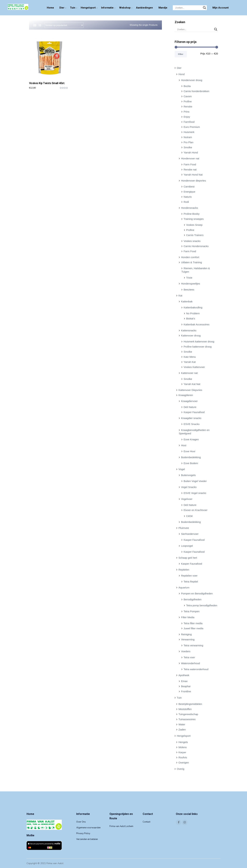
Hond (182, 74)
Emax (184, 681)
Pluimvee (184, 528)
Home (50, 8)
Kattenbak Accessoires (197, 324)
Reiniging (186, 634)
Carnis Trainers (195, 235)
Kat (181, 295)
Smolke (188, 147)
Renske (188, 106)
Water (182, 724)
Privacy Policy (83, 833)
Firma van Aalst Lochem (121, 826)
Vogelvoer (187, 499)
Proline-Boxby (192, 214)
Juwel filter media (194, 628)
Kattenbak (187, 301)
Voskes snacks (192, 241)
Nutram (188, 137)
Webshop (125, 8)
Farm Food (190, 164)
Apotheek (184, 675)
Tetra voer (189, 657)
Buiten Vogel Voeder (195, 481)
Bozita (187, 86)
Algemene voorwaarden (88, 828)
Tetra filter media (193, 623)
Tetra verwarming (193, 645)
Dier (62, 8)
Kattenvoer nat (189, 373)
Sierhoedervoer (190, 534)
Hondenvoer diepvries (194, 181)
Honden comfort (190, 257)
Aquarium (184, 587)
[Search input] (188, 8)
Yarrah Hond (191, 152)
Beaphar (186, 686)
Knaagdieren (186, 395)
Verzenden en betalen (87, 839)
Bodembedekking (191, 457)
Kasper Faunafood (194, 412)
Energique (189, 192)
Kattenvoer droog (191, 336)
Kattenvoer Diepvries (190, 390)
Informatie (107, 8)
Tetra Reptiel (191, 582)
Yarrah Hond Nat (193, 175)
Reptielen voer (189, 576)
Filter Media (188, 617)
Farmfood (189, 122)
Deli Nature (190, 407)
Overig (181, 769)
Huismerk (189, 132)
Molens (183, 747)
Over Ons (81, 822)
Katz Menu (190, 357)
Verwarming (188, 639)
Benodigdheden (193, 599)
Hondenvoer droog (192, 80)
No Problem (193, 313)
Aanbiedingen (144, 8)
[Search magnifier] (204, 8)
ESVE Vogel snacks (195, 493)
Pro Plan (189, 142)
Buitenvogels (188, 475)
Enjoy (187, 117)
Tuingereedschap (188, 714)
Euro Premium (192, 127)
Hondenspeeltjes (191, 284)
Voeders (186, 651)
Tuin (73, 8)
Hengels (183, 742)
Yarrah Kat (190, 362)
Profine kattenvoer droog (198, 347)
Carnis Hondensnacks (196, 246)
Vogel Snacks (189, 487)
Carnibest (189, 187)
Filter (181, 54)
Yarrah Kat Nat (192, 384)
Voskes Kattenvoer (194, 367)
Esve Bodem (191, 463)
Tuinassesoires (187, 719)
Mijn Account (221, 8)
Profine (188, 101)
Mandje (163, 8)
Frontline (186, 691)
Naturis (188, 197)
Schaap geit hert (188, 558)
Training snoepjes (194, 219)
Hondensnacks (190, 208)
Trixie (189, 278)
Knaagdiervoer (189, 401)
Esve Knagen (191, 439)
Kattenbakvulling (193, 307)
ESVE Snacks (192, 424)
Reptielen (184, 570)
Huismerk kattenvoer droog (199, 341)
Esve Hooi (189, 451)
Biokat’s (191, 318)
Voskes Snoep (194, 225)
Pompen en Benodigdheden (197, 593)
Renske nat (190, 169)
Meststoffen (185, 709)
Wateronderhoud (191, 663)
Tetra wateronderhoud (196, 669)
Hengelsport (88, 8)
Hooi (184, 445)
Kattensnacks (189, 330)
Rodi (186, 202)
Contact (146, 822)
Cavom (188, 96)
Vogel (182, 469)
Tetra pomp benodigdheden (202, 605)
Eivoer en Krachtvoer (196, 510)
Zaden (182, 729)
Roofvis (183, 757)
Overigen (184, 763)
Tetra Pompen (192, 611)
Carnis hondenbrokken (197, 91)
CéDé (189, 516)
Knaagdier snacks (191, 418)
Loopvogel (187, 546)
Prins (187, 112)
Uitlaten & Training (192, 262)
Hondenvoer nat (190, 158)
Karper (182, 752)
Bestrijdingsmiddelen (190, 704)
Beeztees (189, 290)
